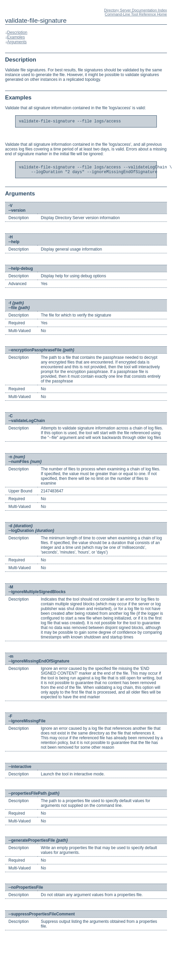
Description (17, 32)
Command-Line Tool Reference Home (136, 14)
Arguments (17, 42)
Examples (16, 37)
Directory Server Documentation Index (136, 10)
